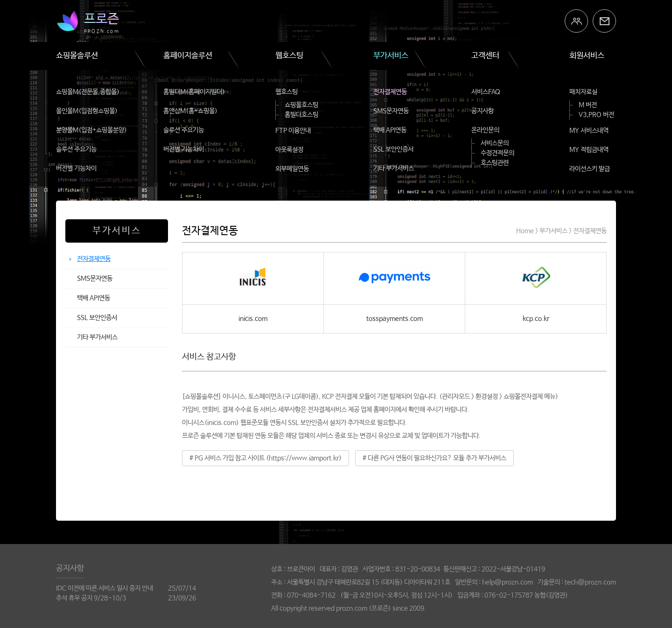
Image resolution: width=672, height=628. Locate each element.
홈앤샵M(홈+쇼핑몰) (190, 111)
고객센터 (485, 56)
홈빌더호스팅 (301, 115)
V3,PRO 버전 (596, 115)
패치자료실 (583, 92)
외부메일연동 (292, 169)
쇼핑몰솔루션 (77, 56)
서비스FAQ (486, 92)
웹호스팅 (289, 56)
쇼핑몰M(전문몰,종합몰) (88, 92)
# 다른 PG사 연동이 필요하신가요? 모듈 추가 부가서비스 (434, 458)
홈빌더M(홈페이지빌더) (194, 92)
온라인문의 (485, 130)
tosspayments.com (395, 319)
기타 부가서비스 (394, 168)
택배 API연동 (390, 130)
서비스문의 (495, 143)
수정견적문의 (497, 153)
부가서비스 (391, 56)
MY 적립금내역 (589, 150)
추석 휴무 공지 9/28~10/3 (91, 598)
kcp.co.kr (536, 319)
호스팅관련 (495, 163)
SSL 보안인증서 (393, 149)
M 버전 (588, 105)
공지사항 (483, 111)
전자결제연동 (390, 92)
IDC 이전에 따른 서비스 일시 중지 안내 (105, 588)
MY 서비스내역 (589, 131)
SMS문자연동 (391, 111)
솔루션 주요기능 (76, 149)
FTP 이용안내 (293, 131)
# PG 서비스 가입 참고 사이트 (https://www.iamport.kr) (266, 458)
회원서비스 (587, 56)
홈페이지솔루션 (188, 56)
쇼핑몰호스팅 (301, 105)
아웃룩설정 (289, 150)
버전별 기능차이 (76, 168)
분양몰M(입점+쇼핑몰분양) (91, 130)
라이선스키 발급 (590, 169)
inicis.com (253, 319)
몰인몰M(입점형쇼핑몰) (87, 111)
